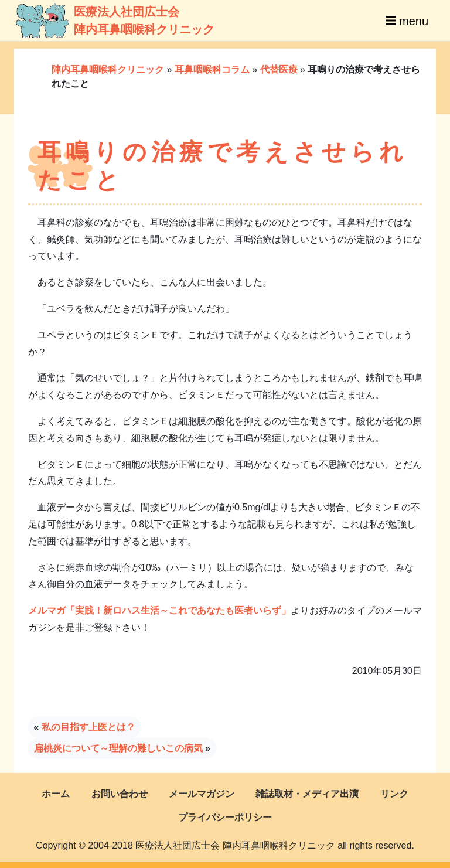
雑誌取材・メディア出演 (307, 794)
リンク (394, 794)
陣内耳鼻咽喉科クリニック (108, 69)
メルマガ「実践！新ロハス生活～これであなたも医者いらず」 (159, 610)
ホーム (56, 794)
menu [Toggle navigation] (407, 21)
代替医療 (279, 69)
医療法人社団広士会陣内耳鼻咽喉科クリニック (98, 21)
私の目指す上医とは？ (88, 727)
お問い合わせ (120, 794)
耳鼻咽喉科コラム (212, 69)
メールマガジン (202, 794)
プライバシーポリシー (225, 817)
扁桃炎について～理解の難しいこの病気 (118, 748)
